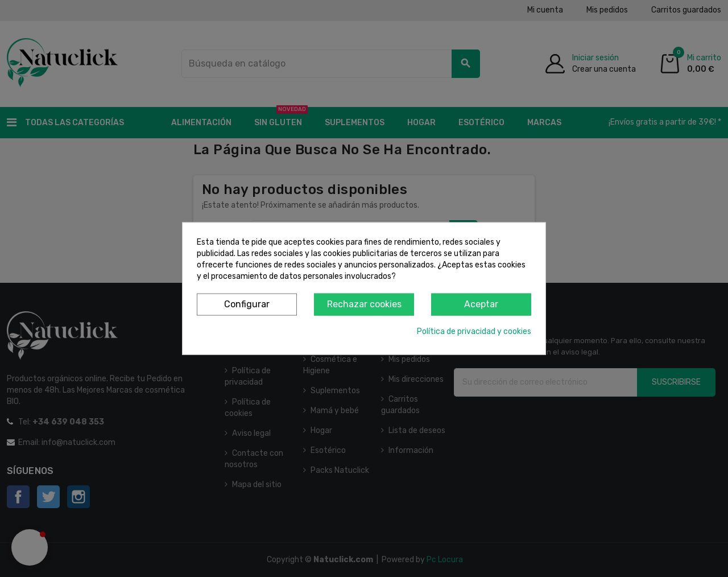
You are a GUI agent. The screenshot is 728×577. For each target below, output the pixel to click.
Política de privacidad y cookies (474, 331)
